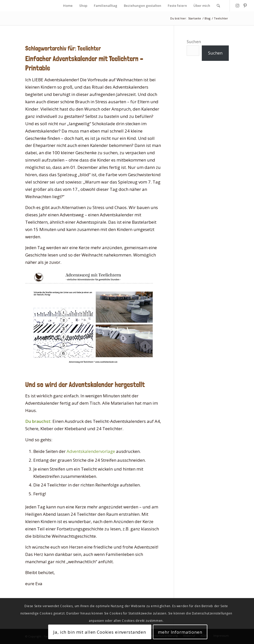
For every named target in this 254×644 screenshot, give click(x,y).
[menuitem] (68, 6)
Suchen (194, 42)
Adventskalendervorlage (91, 451)
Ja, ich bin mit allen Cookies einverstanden (100, 632)
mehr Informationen (180, 632)
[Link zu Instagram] (238, 6)
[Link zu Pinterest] (245, 6)
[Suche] (218, 6)
